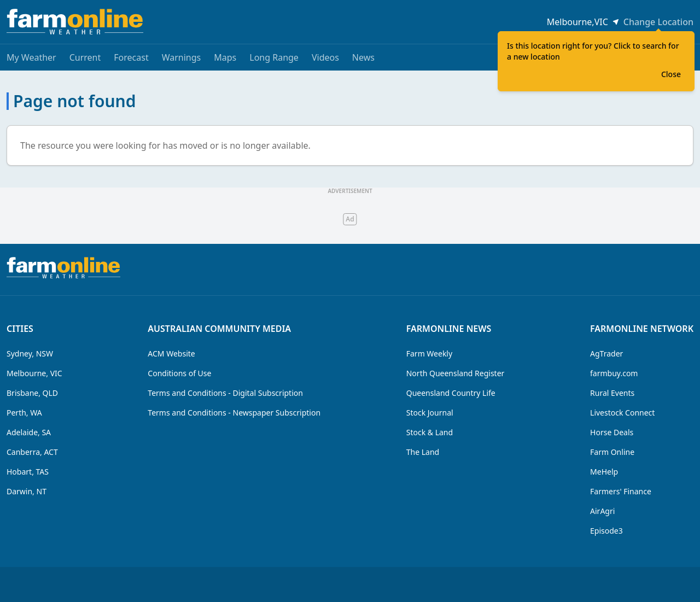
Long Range (274, 57)
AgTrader (606, 353)
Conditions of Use (179, 373)
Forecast (131, 57)
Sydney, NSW (30, 353)
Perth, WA (24, 413)
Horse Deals (612, 432)
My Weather (31, 57)
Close (671, 74)
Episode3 (606, 531)
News (363, 57)
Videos (325, 57)
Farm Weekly (429, 353)
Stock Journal (430, 413)
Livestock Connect (622, 413)
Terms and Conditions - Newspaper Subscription (234, 413)
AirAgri (602, 511)
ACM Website (171, 353)
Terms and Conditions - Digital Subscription (225, 393)
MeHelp (604, 472)
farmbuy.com (614, 373)
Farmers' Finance (621, 491)
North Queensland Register (456, 373)
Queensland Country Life (451, 393)
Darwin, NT (27, 491)
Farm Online (612, 452)
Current (85, 57)
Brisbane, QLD (32, 393)
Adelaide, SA (29, 432)
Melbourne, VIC (34, 373)
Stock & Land (430, 432)
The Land (423, 452)
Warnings (182, 57)
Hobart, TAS (28, 472)
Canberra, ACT (32, 452)
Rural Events (612, 393)
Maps (225, 57)
